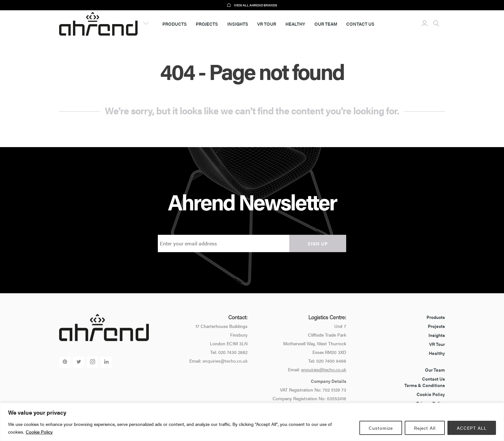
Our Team (326, 24)
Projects (207, 24)
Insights (238, 24)
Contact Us (360, 24)
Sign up (318, 243)
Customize (381, 428)
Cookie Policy (39, 432)
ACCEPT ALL (472, 428)
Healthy (295, 24)
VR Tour (267, 24)
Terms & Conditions (425, 385)
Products (175, 24)
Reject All (425, 428)
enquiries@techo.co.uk (225, 361)
